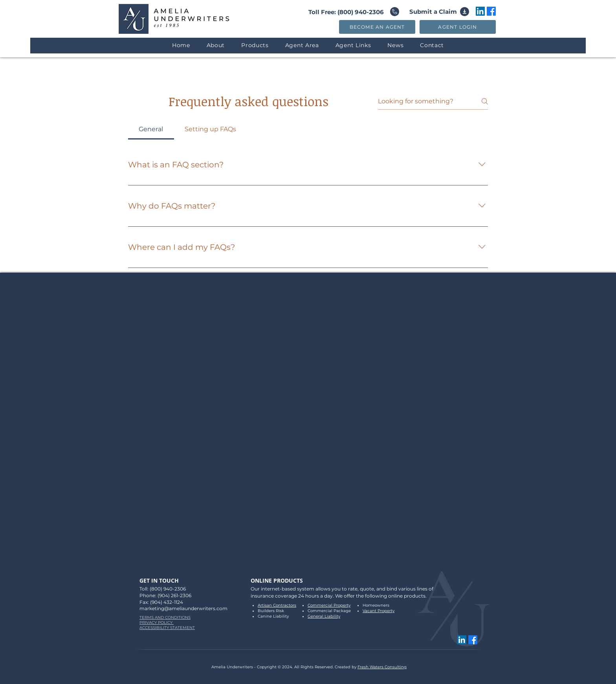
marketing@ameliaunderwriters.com (183, 608)
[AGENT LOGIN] (458, 27)
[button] (255, 45)
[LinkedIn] (480, 11)
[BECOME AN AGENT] (377, 27)
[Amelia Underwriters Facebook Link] (491, 11)
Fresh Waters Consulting (382, 667)
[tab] (151, 129)
